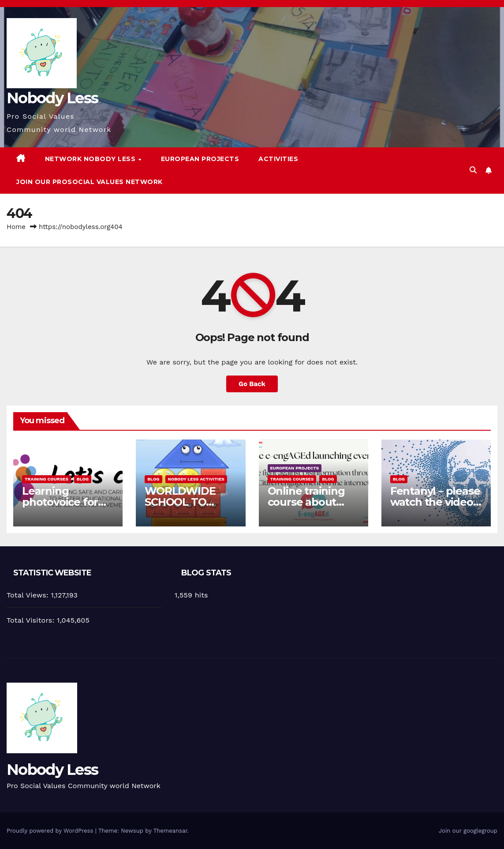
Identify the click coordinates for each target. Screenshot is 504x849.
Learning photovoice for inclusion (60, 502)
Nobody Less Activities (196, 479)
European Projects (200, 159)
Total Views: (29, 595)
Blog (83, 479)
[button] (473, 170)
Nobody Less (52, 98)
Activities (278, 159)
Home (16, 227)
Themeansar (170, 831)
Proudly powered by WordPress (51, 831)
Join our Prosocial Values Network (90, 182)
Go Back (252, 384)
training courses (47, 479)
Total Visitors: (32, 620)
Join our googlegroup (468, 831)
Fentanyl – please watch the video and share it (435, 502)
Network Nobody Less (91, 159)
